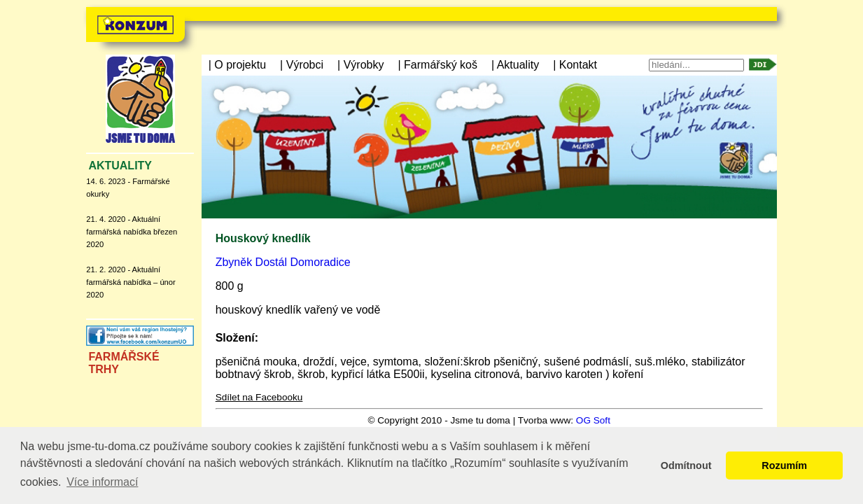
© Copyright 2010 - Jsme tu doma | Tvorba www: (471, 420)
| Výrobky (360, 65)
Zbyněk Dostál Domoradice (283, 262)
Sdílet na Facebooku (259, 397)
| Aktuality (515, 65)
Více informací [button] (102, 482)
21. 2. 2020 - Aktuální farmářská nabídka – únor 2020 (131, 282)
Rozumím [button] (784, 465)
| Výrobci (302, 65)
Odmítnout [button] (686, 465)
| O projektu (237, 65)
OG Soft (593, 420)
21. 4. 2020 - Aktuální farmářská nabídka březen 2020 (132, 232)
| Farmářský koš (437, 65)
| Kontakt (575, 65)
